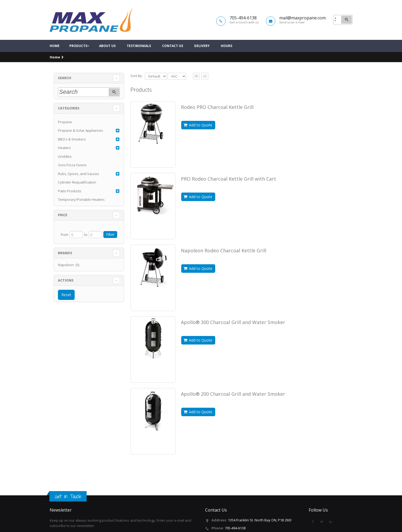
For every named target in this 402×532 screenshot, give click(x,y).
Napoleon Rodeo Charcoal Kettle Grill (224, 260)
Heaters (64, 158)
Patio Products (70, 201)
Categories (69, 118)
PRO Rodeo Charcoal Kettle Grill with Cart (228, 188)
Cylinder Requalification (77, 192)
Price (63, 225)
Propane (65, 131)
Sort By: (137, 85)
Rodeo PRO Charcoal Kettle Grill (217, 117)
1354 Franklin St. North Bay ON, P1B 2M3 (260, 520)
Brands (65, 262)
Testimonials (139, 56)
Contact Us (173, 56)
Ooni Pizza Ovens (72, 175)
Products (78, 56)
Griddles (65, 166)
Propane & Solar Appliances (81, 140)
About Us (107, 56)
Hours (227, 56)
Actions (66, 290)
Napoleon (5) (69, 274)
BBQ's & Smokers (72, 149)
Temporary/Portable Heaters (81, 209)
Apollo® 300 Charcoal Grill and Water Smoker (233, 332)
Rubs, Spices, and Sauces (79, 183)
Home (55, 56)
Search (65, 88)
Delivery (202, 56)
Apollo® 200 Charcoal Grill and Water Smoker (233, 403)
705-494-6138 (235, 528)
